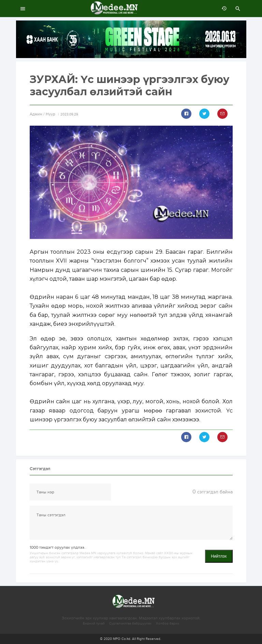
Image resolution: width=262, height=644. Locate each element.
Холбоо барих (168, 624)
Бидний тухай (94, 624)
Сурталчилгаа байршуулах (130, 624)
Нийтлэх (219, 556)
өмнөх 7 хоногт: (222, 9)
